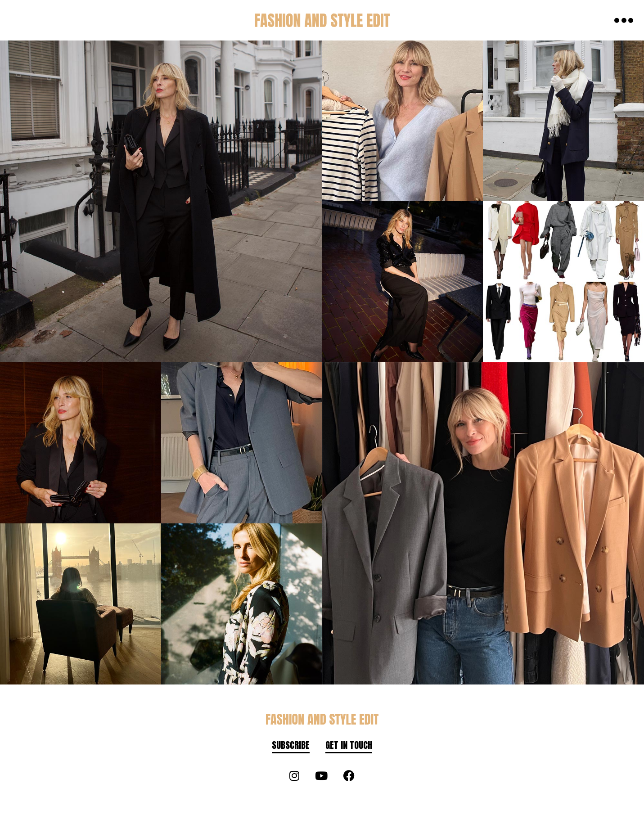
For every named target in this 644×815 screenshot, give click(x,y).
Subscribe (291, 745)
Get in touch (349, 745)
